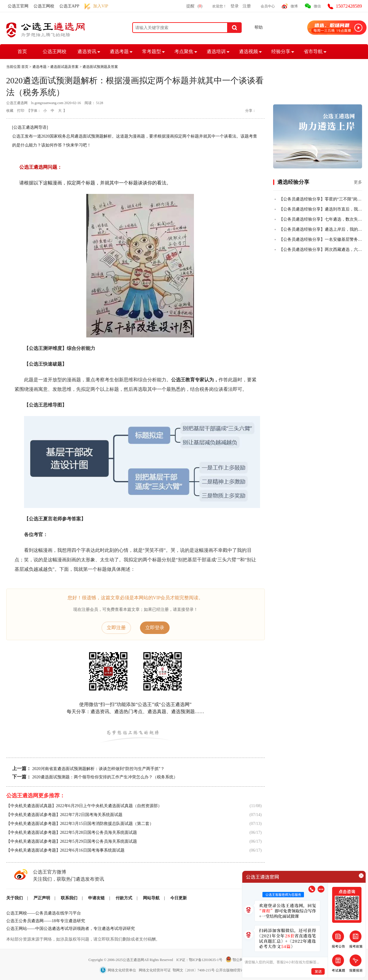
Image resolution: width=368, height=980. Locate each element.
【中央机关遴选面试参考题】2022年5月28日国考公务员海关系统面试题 (72, 832)
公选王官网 (18, 6)
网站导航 (151, 898)
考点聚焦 (184, 51)
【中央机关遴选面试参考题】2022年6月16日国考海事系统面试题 (65, 850)
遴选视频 (248, 51)
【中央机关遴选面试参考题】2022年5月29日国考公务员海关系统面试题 (72, 841)
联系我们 (69, 898)
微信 (317, 6)
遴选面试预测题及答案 (100, 67)
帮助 (259, 27)
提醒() (194, 6)
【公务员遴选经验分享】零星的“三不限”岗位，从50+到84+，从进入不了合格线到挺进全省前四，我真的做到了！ (321, 199)
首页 (22, 51)
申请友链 (96, 898)
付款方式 (124, 898)
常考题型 (152, 51)
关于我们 (15, 898)
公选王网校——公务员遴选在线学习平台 (44, 913)
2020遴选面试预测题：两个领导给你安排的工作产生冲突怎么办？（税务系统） (105, 777)
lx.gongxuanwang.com (47, 103)
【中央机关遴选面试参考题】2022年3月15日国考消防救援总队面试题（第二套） (80, 824)
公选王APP (69, 6)
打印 (21, 111)
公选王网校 (44, 6)
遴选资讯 (87, 51)
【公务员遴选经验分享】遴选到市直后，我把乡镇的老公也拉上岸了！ (321, 209)
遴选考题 (119, 51)
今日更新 (179, 898)
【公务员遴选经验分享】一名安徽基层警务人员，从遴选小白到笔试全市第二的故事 (321, 239)
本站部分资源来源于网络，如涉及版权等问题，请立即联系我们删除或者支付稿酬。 (83, 939)
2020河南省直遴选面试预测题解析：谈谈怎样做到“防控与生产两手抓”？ (98, 769)
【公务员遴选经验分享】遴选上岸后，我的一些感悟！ (321, 229)
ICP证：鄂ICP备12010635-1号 (200, 960)
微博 (294, 6)
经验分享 (281, 51)
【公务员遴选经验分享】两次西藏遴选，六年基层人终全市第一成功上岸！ (321, 250)
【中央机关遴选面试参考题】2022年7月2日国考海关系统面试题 (64, 815)
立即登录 (155, 628)
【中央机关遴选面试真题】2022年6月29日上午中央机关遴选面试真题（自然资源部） (84, 806)
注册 (247, 6)
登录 (235, 6)
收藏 (10, 111)
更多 (358, 182)
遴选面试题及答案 (64, 67)
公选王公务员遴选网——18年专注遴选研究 (46, 921)
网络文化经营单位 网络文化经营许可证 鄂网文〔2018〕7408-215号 (157, 970)
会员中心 (268, 6)
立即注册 (116, 628)
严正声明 (42, 898)
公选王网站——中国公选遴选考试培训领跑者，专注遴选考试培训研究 (71, 929)
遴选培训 (216, 51)
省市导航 (313, 51)
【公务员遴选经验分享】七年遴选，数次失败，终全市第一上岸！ (321, 219)
